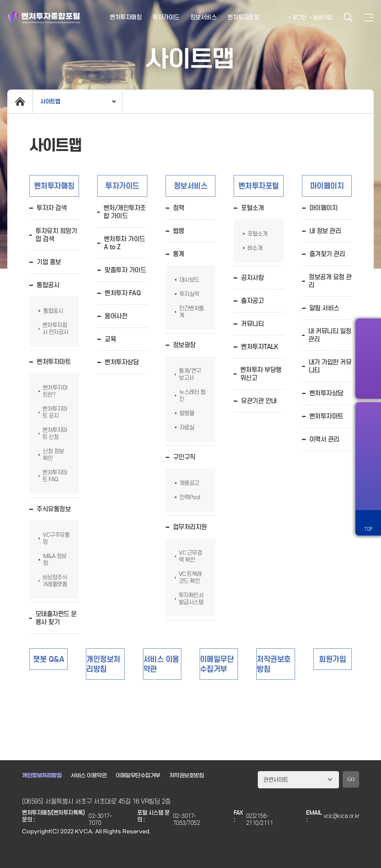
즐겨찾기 (368, 446)
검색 (348, 17)
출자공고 (252, 301)
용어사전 (116, 316)
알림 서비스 (324, 308)
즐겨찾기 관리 (327, 254)
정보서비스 (203, 17)
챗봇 (368, 471)
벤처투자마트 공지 (55, 412)
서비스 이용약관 (88, 776)
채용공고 (189, 483)
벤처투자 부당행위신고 (261, 374)
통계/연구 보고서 (190, 374)
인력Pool (190, 497)
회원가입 (322, 18)
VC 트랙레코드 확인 (190, 577)
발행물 (187, 413)
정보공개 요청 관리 (330, 281)
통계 (179, 254)
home (20, 101)
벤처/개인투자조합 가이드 (125, 212)
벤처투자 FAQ (122, 293)
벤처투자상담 (122, 362)
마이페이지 (324, 208)
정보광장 (184, 345)
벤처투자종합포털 (44, 17)
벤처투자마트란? (55, 391)
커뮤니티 (252, 324)
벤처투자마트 (54, 362)
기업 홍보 (49, 262)
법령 (179, 231)
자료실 (187, 427)
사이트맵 (50, 101)
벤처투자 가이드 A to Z (125, 243)
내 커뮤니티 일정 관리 (330, 335)
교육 (110, 339)
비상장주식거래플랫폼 (55, 581)
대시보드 (189, 280)
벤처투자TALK (259, 347)
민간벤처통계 (192, 312)
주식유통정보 (54, 509)
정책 (179, 208)
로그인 (299, 18)
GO (351, 779)
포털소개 (252, 208)
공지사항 (252, 278)
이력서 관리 (324, 439)
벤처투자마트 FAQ (55, 476)
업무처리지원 (190, 527)
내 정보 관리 (325, 231)
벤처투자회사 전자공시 (55, 329)
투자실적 (189, 294)
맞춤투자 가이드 (125, 270)
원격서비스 (368, 497)
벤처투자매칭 (126, 17)
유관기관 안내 (259, 401)
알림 (368, 420)
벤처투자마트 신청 (55, 433)
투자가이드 (166, 17)
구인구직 (184, 457)
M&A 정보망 (55, 560)
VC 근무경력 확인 (190, 556)
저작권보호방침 (187, 776)
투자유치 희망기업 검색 (56, 235)
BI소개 (255, 248)
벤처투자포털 (243, 17)
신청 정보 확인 (53, 455)
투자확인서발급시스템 (191, 599)
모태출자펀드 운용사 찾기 (56, 618)
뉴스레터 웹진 (192, 395)
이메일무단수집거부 (138, 776)
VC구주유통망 (56, 538)
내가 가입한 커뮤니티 (330, 366)
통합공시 (48, 285)
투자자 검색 (52, 208)
